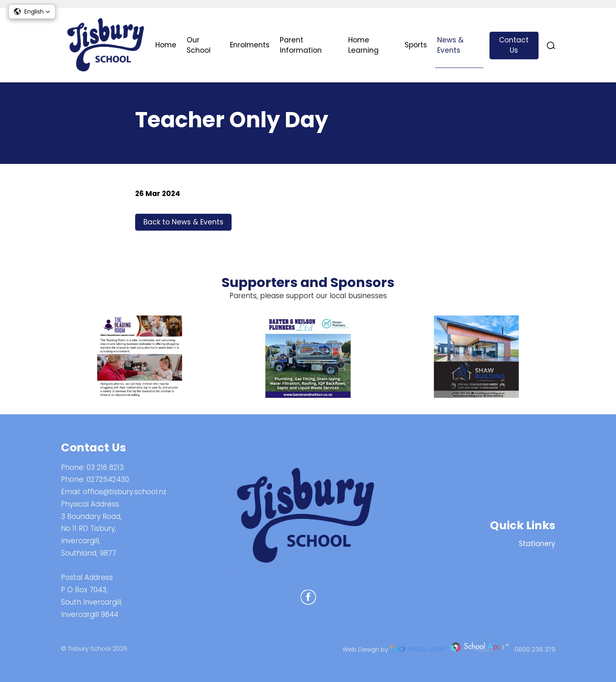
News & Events (450, 45)
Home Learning (363, 45)
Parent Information (301, 45)
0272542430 (108, 479)
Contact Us (514, 45)
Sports (416, 45)
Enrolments (250, 45)
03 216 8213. (106, 467)
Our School (199, 45)
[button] (32, 12)
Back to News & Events (183, 222)
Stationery (537, 544)
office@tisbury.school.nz (125, 492)
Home (166, 45)
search (551, 46)
